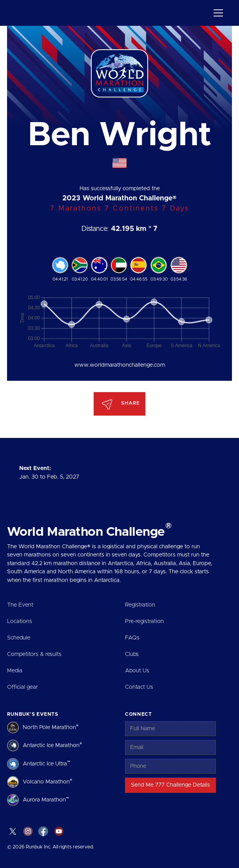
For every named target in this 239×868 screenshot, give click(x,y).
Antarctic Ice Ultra (46, 763)
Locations (20, 621)
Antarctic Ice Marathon (53, 745)
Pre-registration (144, 621)
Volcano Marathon (48, 781)
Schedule (19, 638)
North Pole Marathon (51, 727)
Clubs (132, 654)
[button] (217, 13)
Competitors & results (34, 654)
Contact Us (139, 687)
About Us (137, 671)
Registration (140, 605)
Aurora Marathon (46, 799)
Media (15, 671)
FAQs (132, 638)
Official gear (23, 687)
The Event (20, 605)
